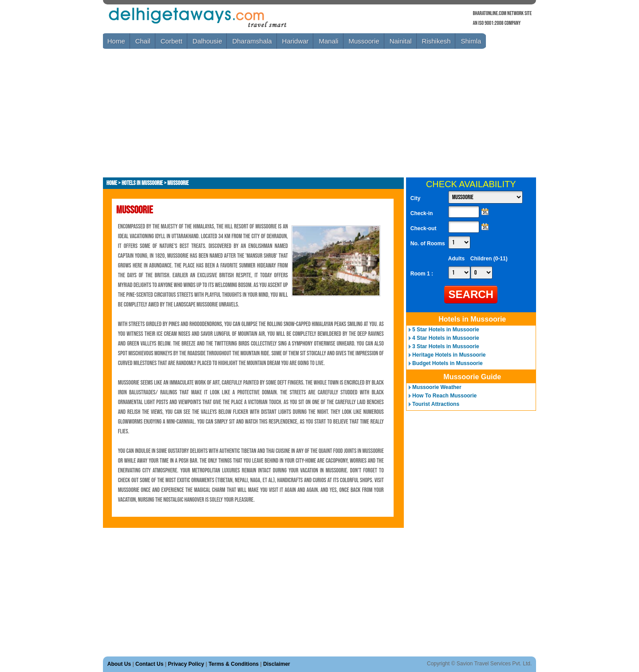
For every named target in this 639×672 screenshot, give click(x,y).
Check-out (424, 228)
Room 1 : (423, 274)
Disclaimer (277, 664)
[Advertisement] (264, 113)
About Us (119, 664)
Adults (456, 259)
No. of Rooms (428, 244)
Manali (328, 41)
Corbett (172, 41)
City (416, 198)
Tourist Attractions (436, 404)
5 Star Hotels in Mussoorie (446, 330)
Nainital (401, 41)
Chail (143, 41)
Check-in (422, 213)
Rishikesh (436, 41)
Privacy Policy (186, 664)
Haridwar (296, 41)
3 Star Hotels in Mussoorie (446, 346)
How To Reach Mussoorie (444, 396)
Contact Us (149, 664)
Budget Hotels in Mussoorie (448, 363)
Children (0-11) (489, 259)
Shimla (471, 41)
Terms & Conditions (234, 664)
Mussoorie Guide (472, 377)
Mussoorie (364, 41)
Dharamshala (252, 41)
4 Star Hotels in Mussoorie (446, 338)
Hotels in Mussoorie (142, 183)
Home (116, 41)
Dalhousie (207, 41)
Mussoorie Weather (437, 387)
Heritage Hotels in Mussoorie (449, 355)
